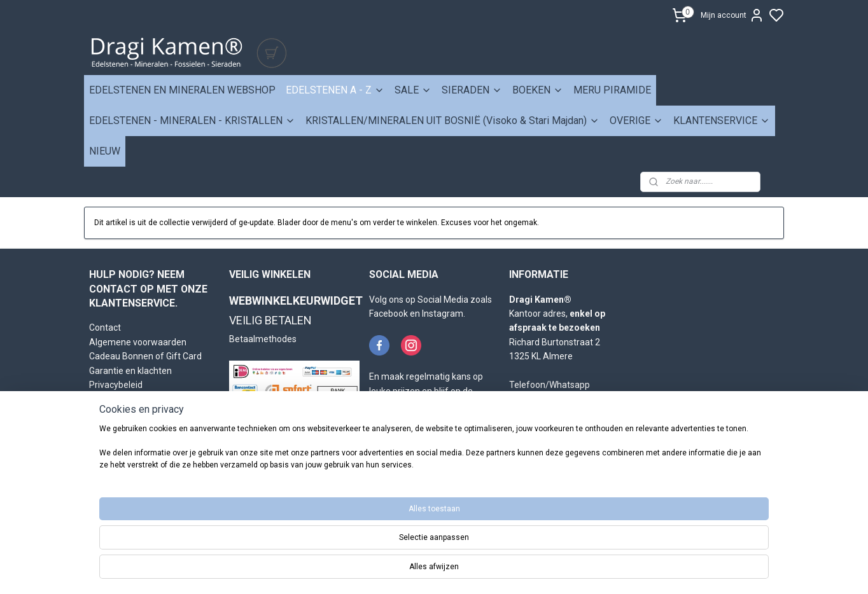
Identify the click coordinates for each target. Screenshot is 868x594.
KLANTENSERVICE (722, 121)
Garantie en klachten (130, 371)
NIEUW (105, 151)
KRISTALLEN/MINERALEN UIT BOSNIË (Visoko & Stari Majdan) (452, 121)
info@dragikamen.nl (559, 413)
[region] (350, 551)
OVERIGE (636, 121)
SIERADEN (472, 90)
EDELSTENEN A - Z (335, 90)
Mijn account (732, 15)
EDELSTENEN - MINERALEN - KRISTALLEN (192, 121)
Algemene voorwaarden (138, 342)
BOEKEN (538, 90)
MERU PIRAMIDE (612, 90)
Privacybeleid (116, 385)
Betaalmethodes (263, 339)
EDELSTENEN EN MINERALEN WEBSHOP (182, 90)
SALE (413, 90)
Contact (105, 328)
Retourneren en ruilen (133, 399)
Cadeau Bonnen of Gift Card (145, 356)
